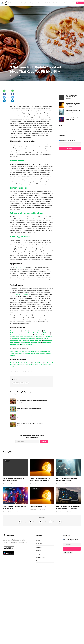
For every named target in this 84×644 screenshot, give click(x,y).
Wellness (40, 3)
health (27, 383)
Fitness (17, 3)
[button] (10, 3)
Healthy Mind (48, 3)
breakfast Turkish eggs (21, 295)
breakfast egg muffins (20, 267)
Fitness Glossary (68, 552)
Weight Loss (33, 3)
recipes (22, 383)
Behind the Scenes (57, 3)
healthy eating (16, 383)
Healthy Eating (25, 3)
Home (4, 83)
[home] (3, 3)
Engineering (67, 3)
